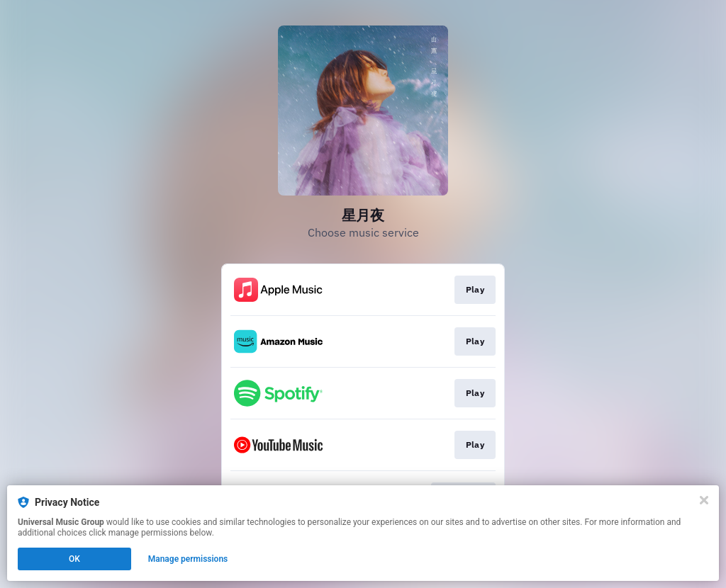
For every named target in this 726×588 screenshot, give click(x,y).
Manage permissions (188, 559)
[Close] (704, 500)
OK (74, 559)
